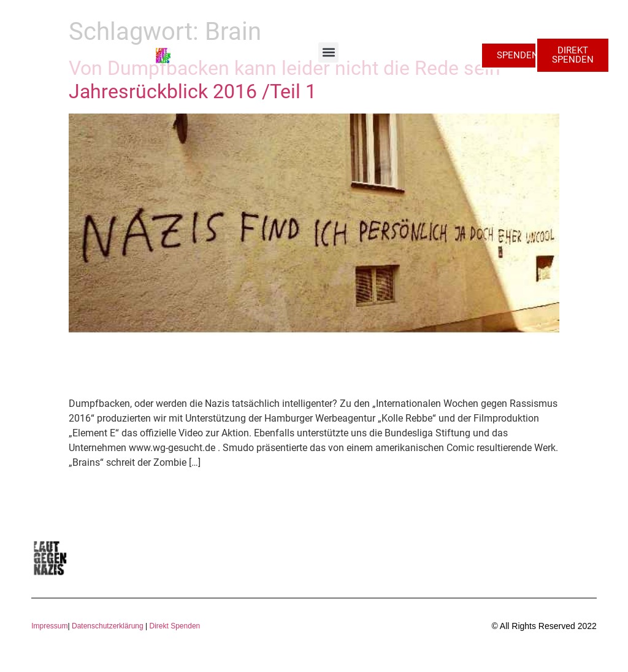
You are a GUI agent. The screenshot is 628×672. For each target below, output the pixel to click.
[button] (328, 52)
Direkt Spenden (174, 626)
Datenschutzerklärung (108, 626)
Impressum (49, 626)
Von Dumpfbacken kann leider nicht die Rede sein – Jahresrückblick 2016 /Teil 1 (293, 80)
